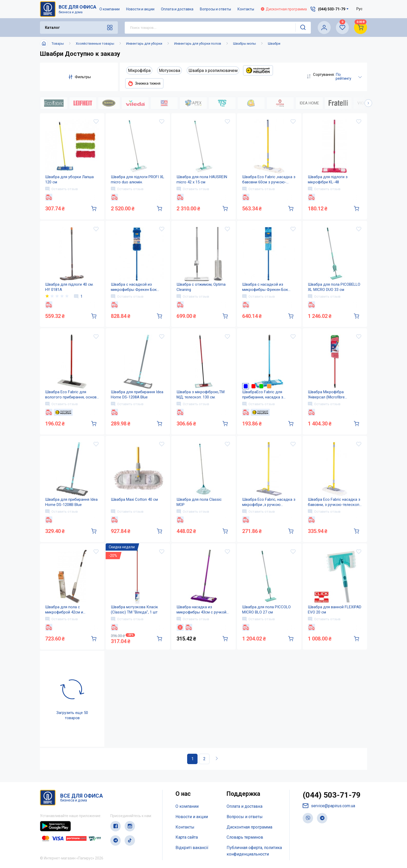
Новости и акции (140, 9)
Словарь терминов (245, 837)
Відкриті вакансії (192, 848)
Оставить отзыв (62, 189)
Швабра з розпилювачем (213, 71)
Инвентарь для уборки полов (198, 44)
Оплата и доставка (177, 9)
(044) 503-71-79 (332, 795)
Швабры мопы (245, 44)
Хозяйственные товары (95, 44)
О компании (110, 9)
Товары (58, 44)
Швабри (274, 44)
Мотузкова (169, 71)
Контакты (246, 9)
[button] (368, 103)
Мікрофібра (139, 71)
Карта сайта (187, 837)
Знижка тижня (144, 83)
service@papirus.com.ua (329, 806)
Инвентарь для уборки (144, 44)
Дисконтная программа (284, 9)
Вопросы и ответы (215, 9)
